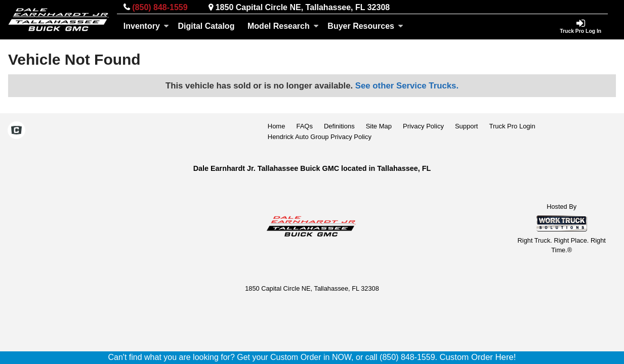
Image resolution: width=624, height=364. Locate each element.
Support (467, 126)
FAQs (304, 126)
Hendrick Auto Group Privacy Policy (320, 137)
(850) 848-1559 (160, 7)
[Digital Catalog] (206, 26)
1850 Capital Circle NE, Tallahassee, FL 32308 (303, 7)
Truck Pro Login (512, 126)
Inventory (146, 26)
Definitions (339, 126)
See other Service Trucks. (407, 86)
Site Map (379, 126)
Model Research (283, 26)
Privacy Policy (423, 126)
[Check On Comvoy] (16, 131)
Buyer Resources (365, 26)
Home (277, 126)
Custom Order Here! (477, 357)
